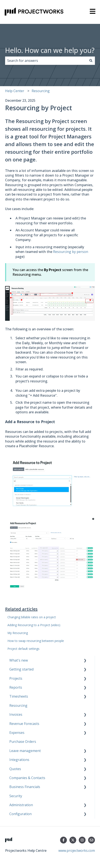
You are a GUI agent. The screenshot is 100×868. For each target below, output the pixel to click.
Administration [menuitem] (21, 805)
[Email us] (92, 840)
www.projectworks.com (77, 851)
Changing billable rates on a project (32, 617)
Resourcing (41, 91)
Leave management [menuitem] (25, 751)
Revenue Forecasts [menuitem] (24, 724)
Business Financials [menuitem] (25, 787)
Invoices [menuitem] (16, 714)
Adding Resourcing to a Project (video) (34, 625)
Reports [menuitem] (16, 687)
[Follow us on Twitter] (73, 840)
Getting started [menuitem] (21, 669)
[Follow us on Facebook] (63, 840)
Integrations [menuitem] (19, 760)
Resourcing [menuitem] (18, 705)
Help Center (15, 91)
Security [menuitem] (16, 796)
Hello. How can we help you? (50, 50)
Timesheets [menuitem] (19, 696)
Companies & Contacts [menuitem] (27, 778)
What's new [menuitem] (19, 660)
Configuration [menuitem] (20, 814)
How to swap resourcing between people (36, 641)
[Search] (91, 61)
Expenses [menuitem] (17, 733)
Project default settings (23, 649)
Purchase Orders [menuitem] (23, 742)
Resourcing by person (71, 252)
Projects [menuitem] (16, 678)
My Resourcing (18, 633)
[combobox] (46, 61)
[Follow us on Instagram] (82, 840)
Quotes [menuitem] (15, 769)
